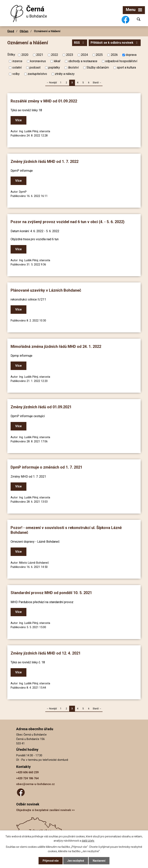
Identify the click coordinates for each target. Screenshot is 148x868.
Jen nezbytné (76, 861)
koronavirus (38, 61)
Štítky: (11, 55)
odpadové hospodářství (121, 61)
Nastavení (99, 861)
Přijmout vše (51, 861)
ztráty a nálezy (65, 74)
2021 (40, 55)
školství (73, 67)
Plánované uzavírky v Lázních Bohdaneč (46, 290)
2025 (99, 55)
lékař (57, 61)
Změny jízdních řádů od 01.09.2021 (41, 407)
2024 (84, 55)
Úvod (11, 31)
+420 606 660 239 (27, 772)
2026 (114, 55)
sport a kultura (126, 67)
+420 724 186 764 (27, 778)
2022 (55, 55)
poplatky (54, 67)
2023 (70, 55)
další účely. (88, 841)
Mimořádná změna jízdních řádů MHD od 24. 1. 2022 (56, 347)
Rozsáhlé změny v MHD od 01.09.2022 (44, 101)
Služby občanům (98, 67)
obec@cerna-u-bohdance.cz (35, 784)
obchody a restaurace (83, 61)
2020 (25, 55)
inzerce (17, 61)
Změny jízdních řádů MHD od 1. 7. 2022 (45, 162)
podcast (35, 67)
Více (18, 120)
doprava (131, 55)
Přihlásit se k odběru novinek (115, 43)
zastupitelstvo (37, 74)
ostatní (17, 67)
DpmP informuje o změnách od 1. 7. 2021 (46, 467)
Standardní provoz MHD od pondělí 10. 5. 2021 (51, 593)
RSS (80, 43)
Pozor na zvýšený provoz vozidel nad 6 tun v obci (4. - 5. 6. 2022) (68, 222)
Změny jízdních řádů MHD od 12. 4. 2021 (46, 653)
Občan (24, 31)
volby (16, 74)
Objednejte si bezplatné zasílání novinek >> (45, 810)
